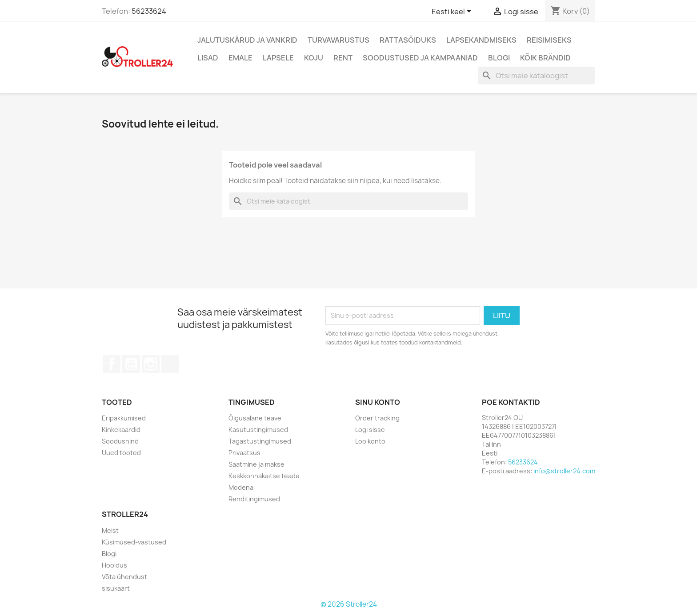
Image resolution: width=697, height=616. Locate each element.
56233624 (149, 11)
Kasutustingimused (258, 430)
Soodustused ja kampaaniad (420, 58)
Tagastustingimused (260, 441)
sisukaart (116, 588)
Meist (110, 530)
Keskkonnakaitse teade (264, 476)
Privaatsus (244, 453)
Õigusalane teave (255, 418)
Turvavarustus (338, 40)
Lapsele (278, 58)
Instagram (151, 364)
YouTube (131, 364)
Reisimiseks (549, 40)
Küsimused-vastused (134, 542)
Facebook (112, 364)
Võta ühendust (124, 577)
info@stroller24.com (564, 471)
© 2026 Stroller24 (349, 604)
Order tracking (377, 418)
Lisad (208, 58)
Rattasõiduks (408, 40)
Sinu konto (378, 402)
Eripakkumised (124, 418)
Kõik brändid (545, 58)
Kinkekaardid (121, 430)
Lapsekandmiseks (481, 40)
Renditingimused (254, 499)
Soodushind (120, 441)
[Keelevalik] (453, 12)
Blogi (499, 58)
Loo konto (370, 441)
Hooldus (114, 565)
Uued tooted (121, 453)
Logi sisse (370, 430)
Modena (241, 487)
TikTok (170, 364)
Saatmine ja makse (256, 464)
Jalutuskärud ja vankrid (247, 40)
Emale (240, 58)
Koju (314, 58)
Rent (343, 58)
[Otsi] (537, 76)
